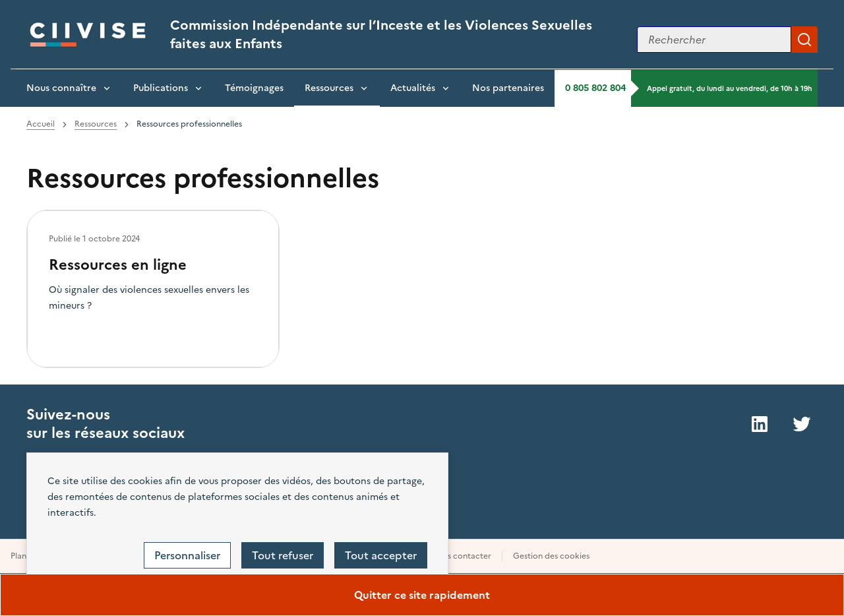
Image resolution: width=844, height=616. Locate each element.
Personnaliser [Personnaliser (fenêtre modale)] (187, 555)
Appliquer (804, 40)
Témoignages (254, 88)
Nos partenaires (508, 88)
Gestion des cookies (551, 556)
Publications (161, 88)
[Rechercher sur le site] (714, 40)
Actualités (413, 88)
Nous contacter (461, 556)
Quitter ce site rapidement (422, 595)
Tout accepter (381, 555)
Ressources (329, 88)
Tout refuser (283, 555)
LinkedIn (760, 424)
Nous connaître (61, 88)
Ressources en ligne (118, 265)
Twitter (802, 424)
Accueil (41, 124)
